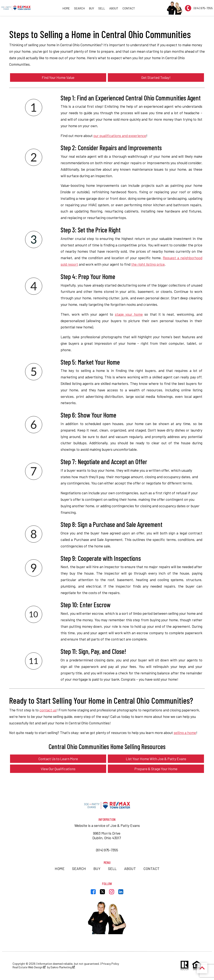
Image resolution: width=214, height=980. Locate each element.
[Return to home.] (16, 8)
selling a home (185, 733)
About (114, 8)
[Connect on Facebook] (93, 893)
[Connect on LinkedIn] (121, 893)
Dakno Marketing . (63, 968)
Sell (102, 8)
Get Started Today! (156, 77)
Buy (92, 8)
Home (66, 8)
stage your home (129, 314)
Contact (129, 8)
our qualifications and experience (120, 136)
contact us (48, 710)
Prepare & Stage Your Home (156, 769)
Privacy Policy (110, 964)
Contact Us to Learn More (58, 759)
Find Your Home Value (58, 77)
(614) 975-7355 (107, 850)
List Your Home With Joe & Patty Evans (156, 759)
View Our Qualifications (58, 769)
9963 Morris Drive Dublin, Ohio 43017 (107, 836)
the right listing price (148, 264)
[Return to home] (107, 806)
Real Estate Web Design (29, 968)
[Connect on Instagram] (112, 893)
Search (79, 8)
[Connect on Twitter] (102, 893)
